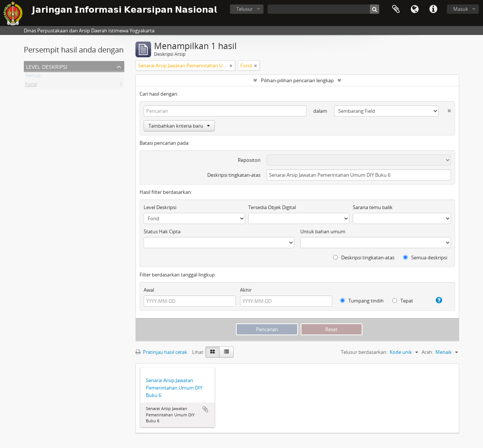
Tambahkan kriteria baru (179, 126)
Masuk (461, 9)
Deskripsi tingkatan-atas (234, 175)
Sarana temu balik (373, 207)
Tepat (403, 301)
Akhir (246, 290)
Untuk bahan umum (323, 231)
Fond (31, 86)
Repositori (249, 160)
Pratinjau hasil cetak (161, 352)
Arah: (427, 352)
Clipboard (396, 9)
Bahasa (415, 9)
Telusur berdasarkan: (364, 352)
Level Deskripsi (47, 66)
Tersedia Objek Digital (272, 207)
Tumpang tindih (362, 301)
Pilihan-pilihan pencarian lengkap (297, 80)
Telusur (244, 9)
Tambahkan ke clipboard (205, 409)
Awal (149, 290)
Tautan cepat (433, 9)
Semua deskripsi (425, 257)
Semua (33, 77)
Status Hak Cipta (162, 231)
